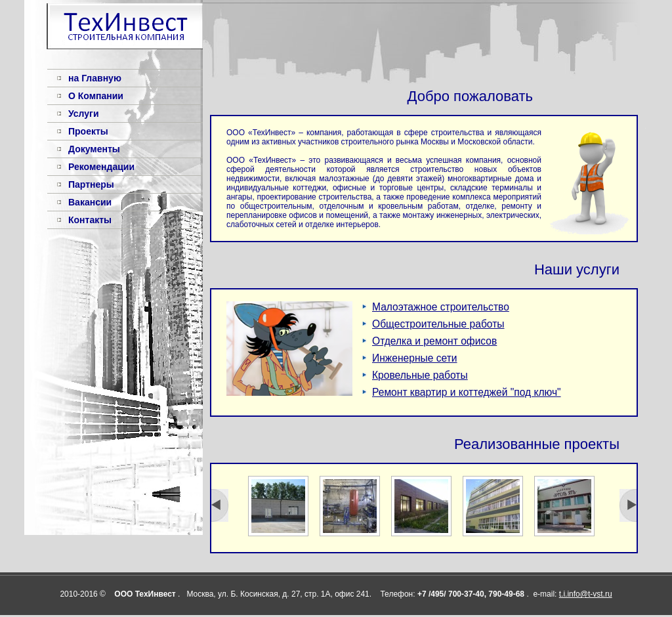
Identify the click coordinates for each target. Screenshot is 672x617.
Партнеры (91, 184)
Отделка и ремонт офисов (434, 341)
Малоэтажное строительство (441, 307)
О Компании (96, 96)
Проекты (88, 131)
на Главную (95, 78)
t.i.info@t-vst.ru (586, 594)
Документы (94, 149)
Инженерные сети (415, 358)
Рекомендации (101, 167)
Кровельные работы (420, 375)
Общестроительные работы (438, 324)
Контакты (90, 220)
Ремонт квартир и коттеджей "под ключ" (467, 392)
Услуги (84, 114)
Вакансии (90, 202)
